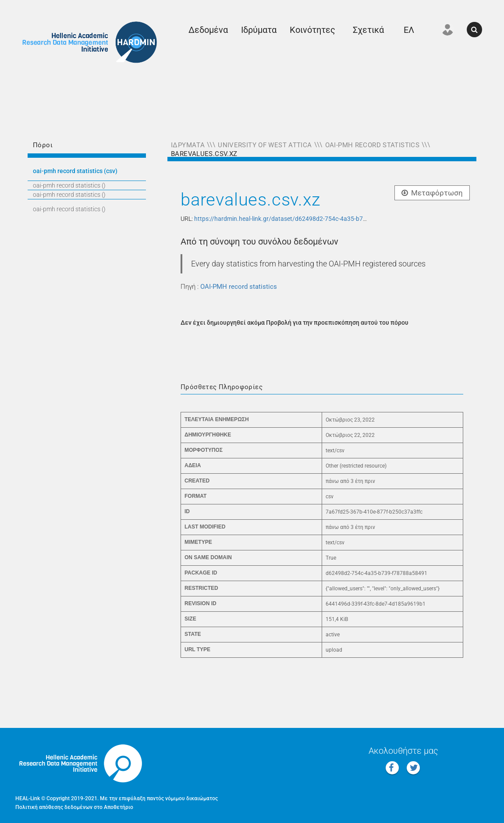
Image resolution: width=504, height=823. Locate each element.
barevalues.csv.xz (204, 154)
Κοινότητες (312, 30)
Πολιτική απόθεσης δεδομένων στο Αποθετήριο (74, 807)
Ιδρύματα (259, 30)
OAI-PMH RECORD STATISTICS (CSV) (75, 171)
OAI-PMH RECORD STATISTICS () (69, 185)
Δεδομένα (208, 30)
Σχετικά (368, 30)
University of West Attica (265, 145)
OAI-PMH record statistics (372, 145)
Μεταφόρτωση (432, 193)
